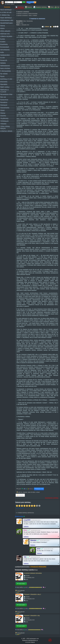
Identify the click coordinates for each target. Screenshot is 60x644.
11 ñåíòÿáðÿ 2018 (25, 25)
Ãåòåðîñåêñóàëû (6, 23)
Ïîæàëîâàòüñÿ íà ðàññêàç (52, 498)
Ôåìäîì (2, 110)
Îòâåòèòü (26, 526)
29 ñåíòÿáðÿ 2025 (30, 599)
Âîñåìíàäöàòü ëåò (7, 20)
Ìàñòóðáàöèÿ (5, 50)
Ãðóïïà (3, 26)
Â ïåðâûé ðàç (5, 15)
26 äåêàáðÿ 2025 (30, 578)
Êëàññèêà (4, 44)
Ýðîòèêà (3, 124)
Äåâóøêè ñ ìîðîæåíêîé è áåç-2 (32, 594)
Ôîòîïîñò (3, 116)
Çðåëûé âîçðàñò (6, 36)
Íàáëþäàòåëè (5, 55)
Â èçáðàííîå (20, 495)
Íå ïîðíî (2, 58)
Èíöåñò (3, 42)
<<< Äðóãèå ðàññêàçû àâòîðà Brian (25, 513)
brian (39, 549)
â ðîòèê (38, 492)
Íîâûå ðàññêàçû (6, 10)
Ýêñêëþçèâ (4, 121)
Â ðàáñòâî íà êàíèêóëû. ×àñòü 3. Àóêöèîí (27, 16)
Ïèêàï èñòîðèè (5, 68)
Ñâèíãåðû (4, 84)
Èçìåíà (3, 39)
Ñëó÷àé (3, 97)
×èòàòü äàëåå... (21, 584)
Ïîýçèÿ (2, 76)
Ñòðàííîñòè (4, 100)
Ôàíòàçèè (4, 105)
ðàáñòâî (25, 492)
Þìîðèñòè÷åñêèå (6, 131)
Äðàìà (2, 28)
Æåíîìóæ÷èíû (5, 34)
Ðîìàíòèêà (4, 82)
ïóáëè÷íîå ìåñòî (31, 492)
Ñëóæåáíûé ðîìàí (6, 94)
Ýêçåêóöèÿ (4, 118)
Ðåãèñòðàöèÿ (30, 2)
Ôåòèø (3, 113)
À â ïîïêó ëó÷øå (6, 12)
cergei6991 (27, 520)
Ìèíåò (2, 52)
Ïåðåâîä (3, 63)
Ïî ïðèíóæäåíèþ (5, 71)
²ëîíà (25, 557)
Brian (22, 23)
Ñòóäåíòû (4, 102)
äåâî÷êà (20, 492)
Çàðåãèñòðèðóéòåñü (22, 567)
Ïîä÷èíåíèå (4, 74)
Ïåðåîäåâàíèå (5, 66)
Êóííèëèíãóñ (5, 47)
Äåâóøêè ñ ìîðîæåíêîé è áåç (32, 616)
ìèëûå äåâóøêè (21, 591)
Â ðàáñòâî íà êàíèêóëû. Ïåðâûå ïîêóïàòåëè (27, 14)
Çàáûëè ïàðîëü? (10, 4)
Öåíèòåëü (33, 540)
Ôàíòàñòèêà (5, 108)
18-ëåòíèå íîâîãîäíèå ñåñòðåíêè (33, 573)
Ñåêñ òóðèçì (5, 87)
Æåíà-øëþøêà (5, 31)
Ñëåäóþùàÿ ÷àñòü (39, 489)
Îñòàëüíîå (4, 60)
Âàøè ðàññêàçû (6, 18)
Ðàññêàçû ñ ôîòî (6, 79)
